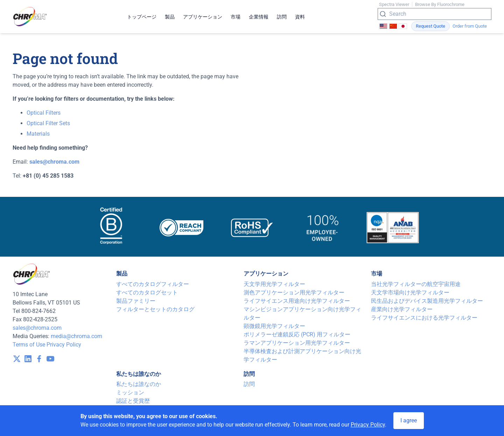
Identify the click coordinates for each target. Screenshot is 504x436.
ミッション (130, 392)
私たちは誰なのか (139, 384)
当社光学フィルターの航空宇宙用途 (416, 284)
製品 (170, 17)
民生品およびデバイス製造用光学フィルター (427, 301)
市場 (236, 17)
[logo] (30, 17)
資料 (300, 17)
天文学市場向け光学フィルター (410, 292)
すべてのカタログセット (147, 292)
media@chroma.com (76, 336)
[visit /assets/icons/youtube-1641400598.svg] (50, 359)
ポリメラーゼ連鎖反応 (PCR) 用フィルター (297, 334)
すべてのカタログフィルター (153, 284)
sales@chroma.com (37, 328)
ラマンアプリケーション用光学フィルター (297, 343)
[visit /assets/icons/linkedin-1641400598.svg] (28, 359)
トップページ (142, 17)
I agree (409, 420)
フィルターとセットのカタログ (155, 309)
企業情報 (259, 17)
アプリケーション (203, 17)
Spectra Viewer (394, 4)
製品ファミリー (136, 301)
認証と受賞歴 (133, 401)
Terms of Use (29, 345)
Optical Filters (44, 113)
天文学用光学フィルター (274, 284)
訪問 (282, 17)
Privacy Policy (64, 345)
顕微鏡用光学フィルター (274, 326)
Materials (38, 134)
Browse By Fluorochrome (440, 4)
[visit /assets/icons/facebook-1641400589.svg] (39, 359)
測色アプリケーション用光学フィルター (294, 292)
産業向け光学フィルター (402, 309)
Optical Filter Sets (48, 123)
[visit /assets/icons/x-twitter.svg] (17, 359)
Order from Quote (470, 26)
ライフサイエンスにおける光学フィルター (424, 318)
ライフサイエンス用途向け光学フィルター (297, 301)
